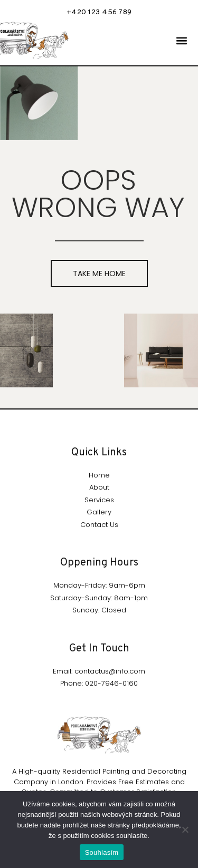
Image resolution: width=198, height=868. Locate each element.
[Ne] (185, 830)
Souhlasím (102, 852)
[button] (181, 41)
